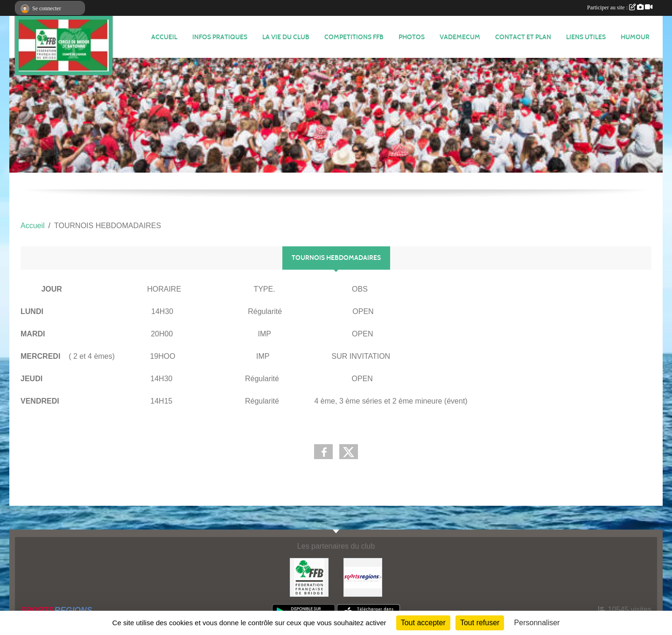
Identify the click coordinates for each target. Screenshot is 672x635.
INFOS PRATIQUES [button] (220, 37)
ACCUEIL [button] (164, 37)
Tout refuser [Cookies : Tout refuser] (480, 623)
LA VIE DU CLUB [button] (286, 37)
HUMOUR (635, 37)
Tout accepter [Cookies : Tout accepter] (423, 623)
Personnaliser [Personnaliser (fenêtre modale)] (537, 623)
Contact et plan (523, 37)
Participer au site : (620, 7)
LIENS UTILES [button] (586, 37)
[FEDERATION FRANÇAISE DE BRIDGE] (309, 577)
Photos (412, 37)
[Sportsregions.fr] (363, 577)
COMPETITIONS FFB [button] (354, 37)
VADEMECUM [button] (460, 37)
